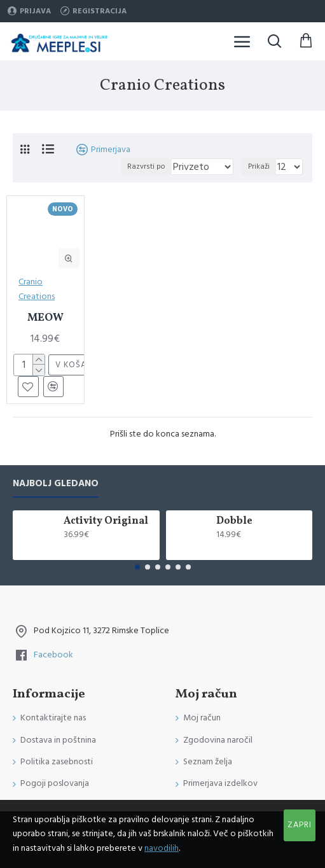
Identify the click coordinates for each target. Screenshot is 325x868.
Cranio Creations (37, 289)
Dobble (234, 521)
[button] (137, 567)
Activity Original (106, 521)
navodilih (162, 848)
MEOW (45, 318)
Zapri (300, 825)
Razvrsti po (146, 166)
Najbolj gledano (56, 484)
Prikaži (259, 166)
